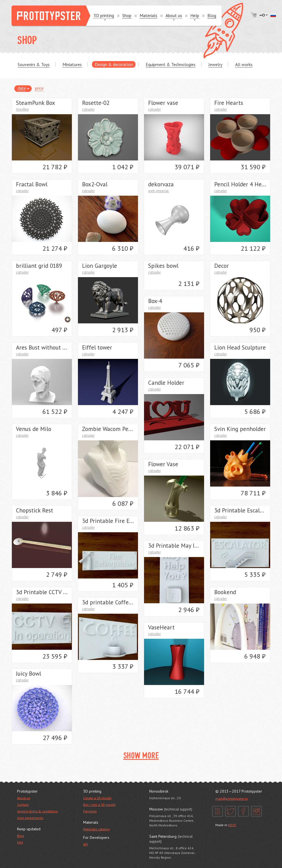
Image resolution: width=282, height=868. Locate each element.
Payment (90, 811)
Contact (23, 805)
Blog (212, 16)
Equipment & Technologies (171, 64)
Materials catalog (96, 829)
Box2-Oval (95, 184)
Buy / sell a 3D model (99, 805)
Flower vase (163, 103)
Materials (148, 16)
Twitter (231, 811)
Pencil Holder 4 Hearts (243, 184)
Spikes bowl (163, 266)
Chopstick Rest (35, 510)
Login (264, 15)
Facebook (243, 811)
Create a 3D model (97, 798)
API (86, 844)
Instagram (256, 811)
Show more (141, 756)
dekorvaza (161, 184)
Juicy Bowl (29, 674)
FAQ (20, 842)
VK (218, 811)
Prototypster (51, 16)
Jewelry (215, 64)
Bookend (225, 592)
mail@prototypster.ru (232, 799)
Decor (222, 266)
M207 (232, 825)
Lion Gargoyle (100, 266)
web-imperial (158, 191)
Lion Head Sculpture (240, 347)
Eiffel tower (97, 347)
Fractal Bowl (32, 184)
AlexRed (22, 109)
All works (244, 64)
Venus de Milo (34, 429)
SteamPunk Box (36, 103)
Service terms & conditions (37, 811)
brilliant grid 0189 (39, 266)
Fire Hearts (229, 103)
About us (24, 798)
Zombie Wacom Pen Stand (115, 429)
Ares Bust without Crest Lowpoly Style (64, 347)
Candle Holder (166, 383)
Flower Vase (163, 464)
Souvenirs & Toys (34, 64)
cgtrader (88, 109)
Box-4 (155, 301)
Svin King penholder (240, 429)
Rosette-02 (96, 103)
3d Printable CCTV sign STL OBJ (55, 592)
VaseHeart (161, 627)
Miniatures (72, 64)
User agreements (30, 818)
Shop (127, 16)
